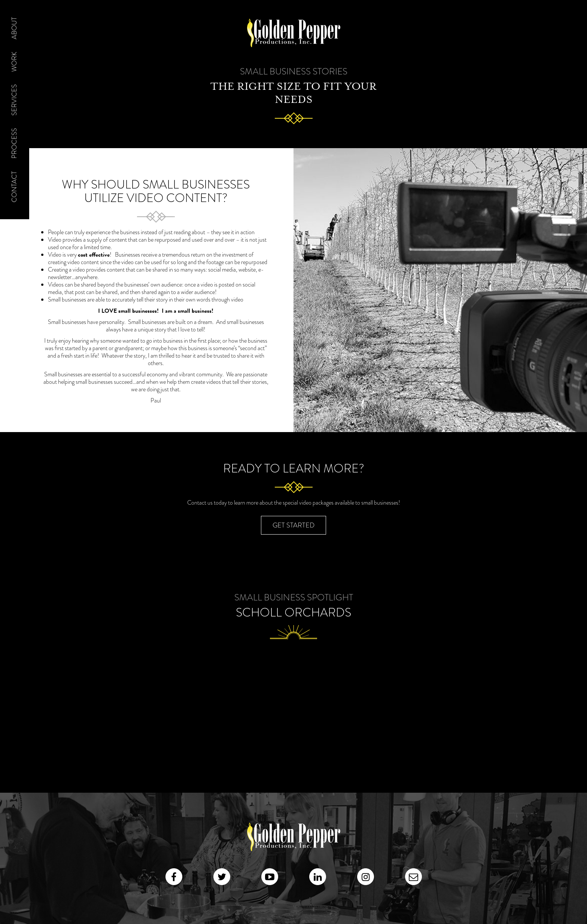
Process (14, 143)
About (14, 28)
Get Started (293, 525)
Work (14, 62)
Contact (14, 187)
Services (14, 100)
